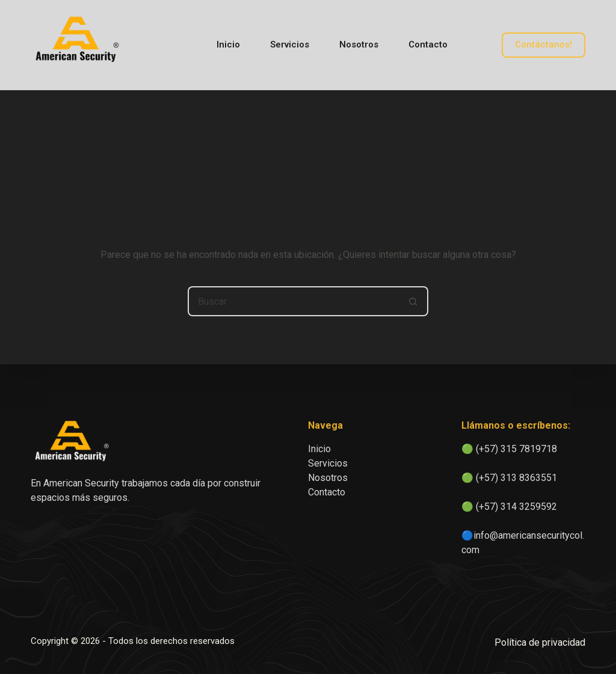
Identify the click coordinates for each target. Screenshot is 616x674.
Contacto (428, 44)
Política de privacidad (540, 642)
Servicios (290, 44)
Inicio (228, 44)
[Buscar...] (293, 301)
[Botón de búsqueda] (413, 301)
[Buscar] (473, 45)
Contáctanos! (544, 44)
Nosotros (359, 44)
